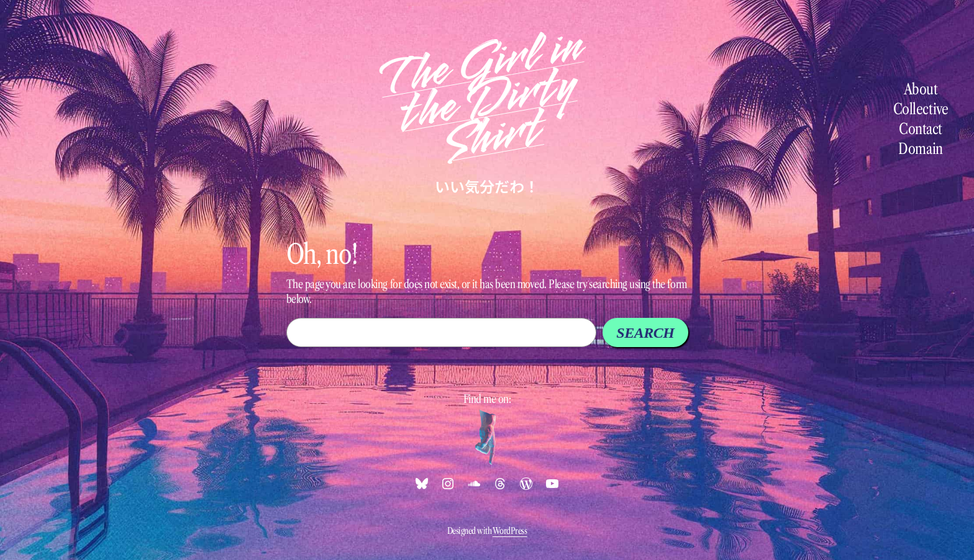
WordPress (510, 531)
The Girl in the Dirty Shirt (480, 96)
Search (645, 333)
